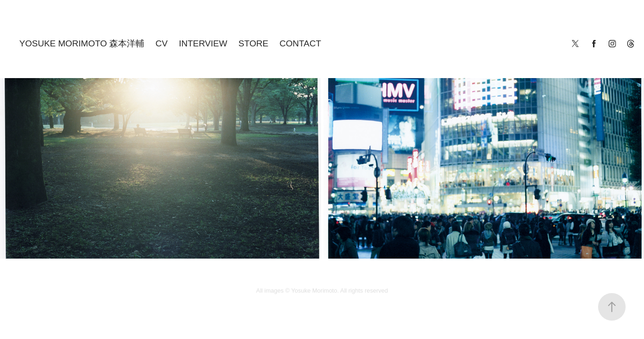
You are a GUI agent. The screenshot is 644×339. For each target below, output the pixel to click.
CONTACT (300, 43)
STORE (253, 43)
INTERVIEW (203, 43)
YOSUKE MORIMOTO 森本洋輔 (82, 43)
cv (162, 43)
